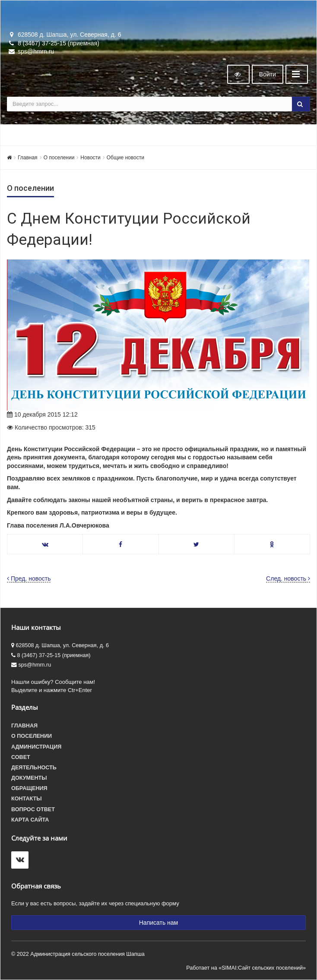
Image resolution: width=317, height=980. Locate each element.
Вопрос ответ (33, 809)
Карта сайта (30, 820)
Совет (21, 757)
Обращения (29, 788)
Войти (268, 74)
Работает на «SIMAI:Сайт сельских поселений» (246, 968)
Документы (29, 778)
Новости (90, 158)
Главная (28, 158)
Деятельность (34, 768)
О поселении (59, 158)
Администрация (36, 747)
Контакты (27, 799)
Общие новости (125, 158)
